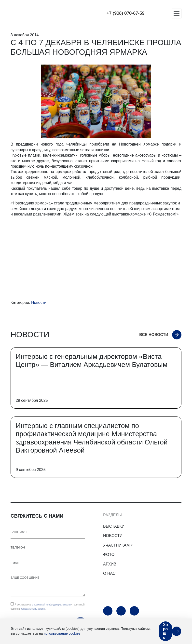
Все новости (154, 335)
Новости (39, 302)
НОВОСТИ (113, 536)
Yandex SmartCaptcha (33, 609)
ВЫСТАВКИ (114, 526)
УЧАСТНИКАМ (116, 545)
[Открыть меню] (177, 13)
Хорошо (165, 631)
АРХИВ (110, 564)
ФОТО (109, 555)
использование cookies (62, 633)
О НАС (109, 573)
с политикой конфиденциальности (51, 605)
